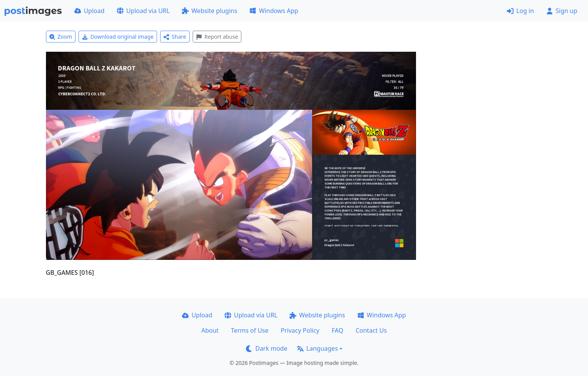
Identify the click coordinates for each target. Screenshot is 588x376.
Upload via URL (143, 11)
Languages (317, 348)
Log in (520, 11)
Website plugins (210, 11)
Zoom (61, 37)
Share (175, 37)
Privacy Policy (300, 330)
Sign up (562, 11)
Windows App (274, 11)
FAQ (337, 330)
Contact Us (371, 330)
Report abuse (217, 37)
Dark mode (267, 348)
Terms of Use (250, 330)
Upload (89, 11)
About (210, 330)
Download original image (118, 37)
